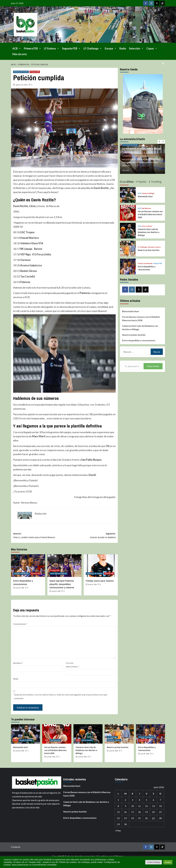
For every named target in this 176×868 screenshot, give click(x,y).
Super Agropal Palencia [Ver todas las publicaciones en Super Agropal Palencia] (59, 573)
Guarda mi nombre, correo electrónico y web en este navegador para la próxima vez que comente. (61, 696)
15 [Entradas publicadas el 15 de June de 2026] (118, 812)
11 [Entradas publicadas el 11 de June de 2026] (139, 806)
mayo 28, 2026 (129, 152)
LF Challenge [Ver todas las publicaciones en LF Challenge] (142, 247)
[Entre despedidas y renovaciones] (28, 566)
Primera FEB (33, 48)
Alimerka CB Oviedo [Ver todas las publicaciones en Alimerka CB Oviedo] (21, 72)
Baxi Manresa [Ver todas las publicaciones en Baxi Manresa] (146, 208)
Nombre (18, 663)
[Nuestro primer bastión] (128, 248)
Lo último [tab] (128, 182)
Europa (111, 48)
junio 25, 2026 (56, 591)
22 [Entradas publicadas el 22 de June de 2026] (118, 818)
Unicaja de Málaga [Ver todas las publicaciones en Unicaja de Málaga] (148, 193)
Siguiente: (90, 536)
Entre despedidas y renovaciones (23, 582)
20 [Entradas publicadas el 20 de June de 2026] (153, 812)
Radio (123, 48)
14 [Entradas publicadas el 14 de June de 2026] (160, 806)
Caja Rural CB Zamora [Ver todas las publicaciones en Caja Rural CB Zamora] (94, 573)
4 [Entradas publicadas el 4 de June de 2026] (139, 800)
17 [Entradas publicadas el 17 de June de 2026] (133, 812)
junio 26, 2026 (20, 588)
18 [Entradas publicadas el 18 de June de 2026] (139, 812)
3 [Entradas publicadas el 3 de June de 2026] (132, 800)
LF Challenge (93, 48)
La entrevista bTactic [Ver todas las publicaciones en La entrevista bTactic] (130, 145)
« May (118, 830)
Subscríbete (153, 366)
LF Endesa (52, 48)
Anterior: (39, 536)
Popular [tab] (142, 182)
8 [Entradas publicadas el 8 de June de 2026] (118, 806)
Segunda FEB (71, 48)
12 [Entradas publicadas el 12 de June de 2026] (146, 806)
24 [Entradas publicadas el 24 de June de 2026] (133, 818)
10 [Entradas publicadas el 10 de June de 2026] (133, 806)
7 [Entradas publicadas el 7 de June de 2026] (160, 800)
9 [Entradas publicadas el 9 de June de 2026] (125, 806)
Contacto (16, 847)
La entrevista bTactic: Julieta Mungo (142, 149)
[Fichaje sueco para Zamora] (101, 566)
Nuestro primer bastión (149, 250)
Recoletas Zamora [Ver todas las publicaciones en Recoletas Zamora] (154, 247)
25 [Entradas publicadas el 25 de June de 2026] (139, 818)
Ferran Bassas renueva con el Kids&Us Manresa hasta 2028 (150, 214)
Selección (136, 48)
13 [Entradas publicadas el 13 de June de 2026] (153, 806)
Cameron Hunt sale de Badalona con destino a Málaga (149, 232)
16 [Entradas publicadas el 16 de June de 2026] (125, 812)
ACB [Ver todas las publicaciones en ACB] (139, 193)
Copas (152, 48)
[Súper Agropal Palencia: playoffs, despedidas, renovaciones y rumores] (64, 566)
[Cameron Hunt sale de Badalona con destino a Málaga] (128, 230)
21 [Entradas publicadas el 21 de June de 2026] (160, 812)
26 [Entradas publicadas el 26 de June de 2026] (146, 818)
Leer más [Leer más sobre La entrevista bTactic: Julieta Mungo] (126, 170)
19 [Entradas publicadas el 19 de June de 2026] (146, 812)
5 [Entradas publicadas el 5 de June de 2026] (146, 800)
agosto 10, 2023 (22, 85)
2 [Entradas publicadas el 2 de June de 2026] (125, 800)
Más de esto (20, 54)
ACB (17, 48)
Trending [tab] (156, 182)
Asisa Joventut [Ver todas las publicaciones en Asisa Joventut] (147, 226)
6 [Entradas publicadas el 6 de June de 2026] (153, 800)
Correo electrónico (73, 665)
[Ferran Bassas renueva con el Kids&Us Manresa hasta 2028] (128, 213)
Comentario (20, 624)
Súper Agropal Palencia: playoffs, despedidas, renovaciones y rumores (62, 584)
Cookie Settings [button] (153, 862)
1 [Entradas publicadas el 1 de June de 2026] (118, 800)
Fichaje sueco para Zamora (100, 581)
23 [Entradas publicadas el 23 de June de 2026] (125, 818)
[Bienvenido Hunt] (128, 195)
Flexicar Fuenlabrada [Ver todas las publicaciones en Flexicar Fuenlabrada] (21, 573)
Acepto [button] (168, 862)
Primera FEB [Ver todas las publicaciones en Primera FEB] (35, 72)
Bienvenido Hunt (145, 196)
